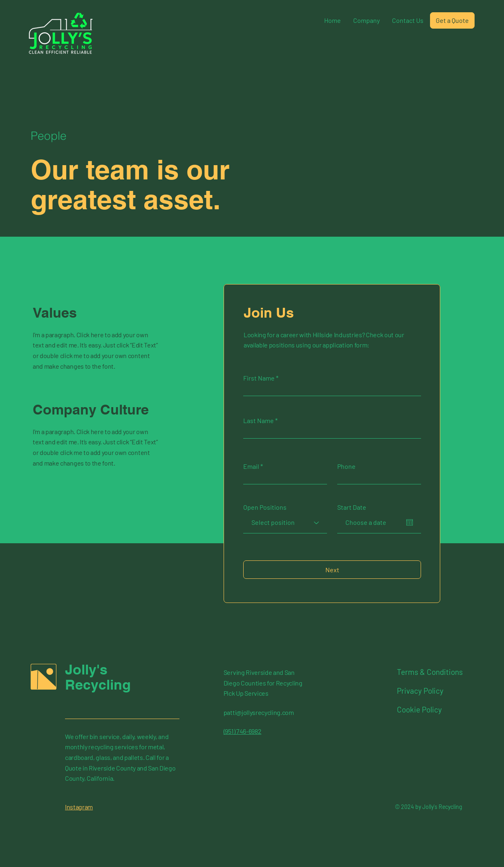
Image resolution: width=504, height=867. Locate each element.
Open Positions (265, 507)
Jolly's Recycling (98, 677)
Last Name (259, 421)
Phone (346, 466)
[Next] (332, 570)
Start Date (352, 507)
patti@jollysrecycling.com (259, 712)
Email (251, 466)
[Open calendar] (410, 522)
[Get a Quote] (452, 20)
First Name (259, 378)
